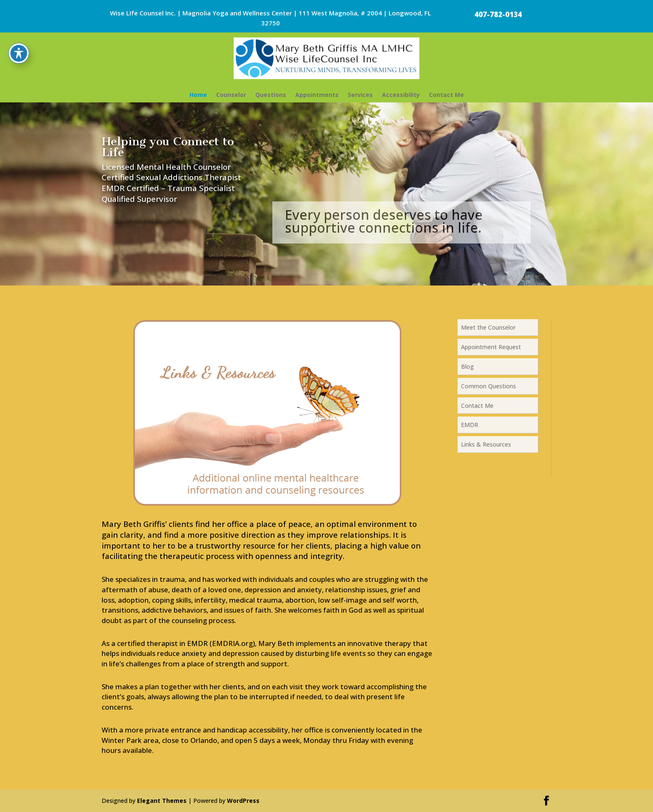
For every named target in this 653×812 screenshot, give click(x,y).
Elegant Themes (162, 801)
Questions (271, 95)
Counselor (231, 95)
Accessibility (401, 95)
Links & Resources (486, 444)
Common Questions (489, 386)
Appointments (317, 95)
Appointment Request (491, 347)
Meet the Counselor (488, 327)
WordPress (243, 801)
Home (198, 95)
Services (360, 95)
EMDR (470, 425)
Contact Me (446, 95)
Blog (467, 366)
